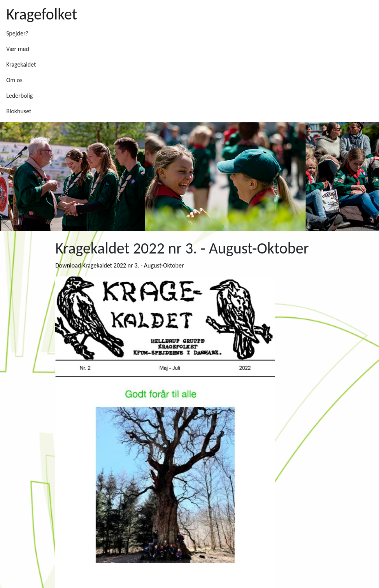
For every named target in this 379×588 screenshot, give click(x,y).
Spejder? (17, 33)
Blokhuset (19, 111)
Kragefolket (42, 14)
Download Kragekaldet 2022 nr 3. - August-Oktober (120, 265)
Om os (14, 80)
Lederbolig (19, 96)
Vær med (18, 49)
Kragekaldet (21, 64)
